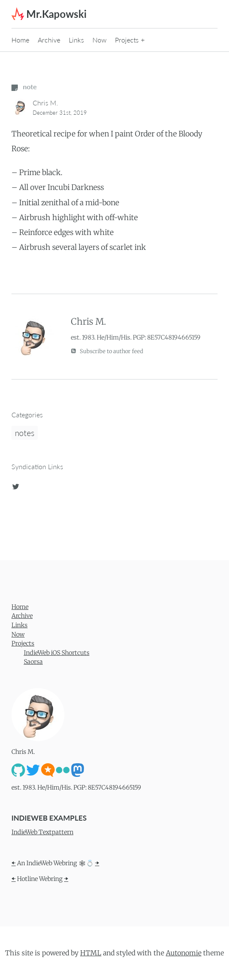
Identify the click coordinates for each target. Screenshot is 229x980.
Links (76, 40)
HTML (91, 953)
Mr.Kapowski (56, 14)
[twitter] (16, 485)
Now (99, 40)
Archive (49, 40)
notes (25, 433)
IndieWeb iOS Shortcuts (57, 653)
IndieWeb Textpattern (42, 832)
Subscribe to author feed (107, 351)
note (24, 86)
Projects (127, 40)
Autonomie (184, 953)
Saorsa (33, 662)
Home (20, 40)
